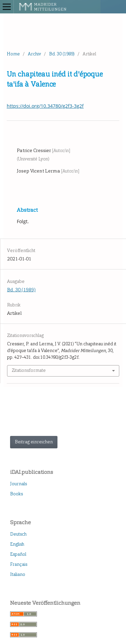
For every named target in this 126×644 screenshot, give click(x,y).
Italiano (18, 574)
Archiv (34, 54)
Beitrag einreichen (34, 442)
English (17, 544)
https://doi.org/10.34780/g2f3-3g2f (45, 106)
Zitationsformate (29, 370)
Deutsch (18, 534)
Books (16, 494)
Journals (18, 484)
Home (13, 54)
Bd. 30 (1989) (62, 54)
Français (19, 564)
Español (18, 554)
